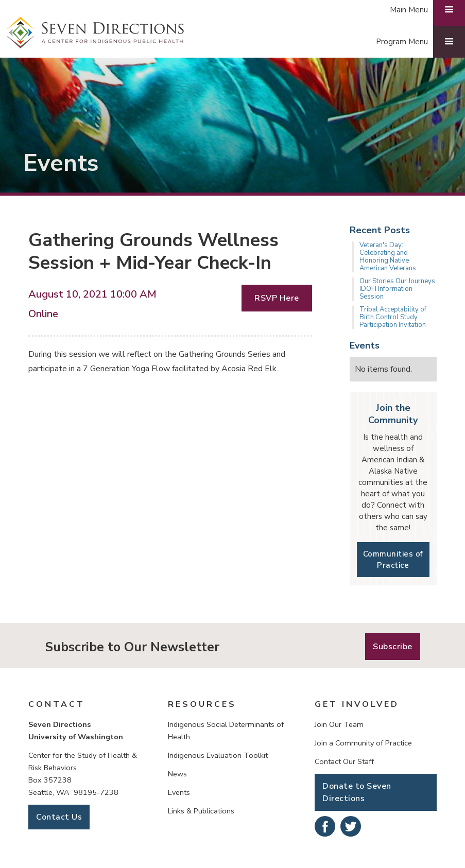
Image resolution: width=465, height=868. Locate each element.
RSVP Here (277, 298)
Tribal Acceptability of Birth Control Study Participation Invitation (393, 317)
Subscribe (393, 647)
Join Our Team (339, 724)
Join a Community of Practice (363, 743)
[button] (415, 42)
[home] (95, 33)
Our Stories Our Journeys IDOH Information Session (397, 289)
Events (179, 792)
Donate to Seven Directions (357, 792)
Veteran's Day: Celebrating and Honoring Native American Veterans (388, 257)
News (177, 774)
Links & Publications (201, 811)
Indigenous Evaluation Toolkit (218, 755)
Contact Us (59, 817)
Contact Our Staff (344, 761)
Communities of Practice (393, 560)
